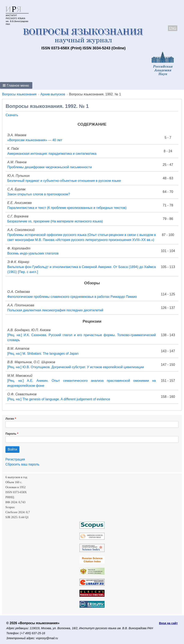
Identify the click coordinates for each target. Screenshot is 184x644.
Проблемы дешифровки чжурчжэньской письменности (50, 167)
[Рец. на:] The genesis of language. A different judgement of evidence (59, 399)
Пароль (11, 434)
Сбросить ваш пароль (22, 464)
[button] (16, 85)
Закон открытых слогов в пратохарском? (39, 194)
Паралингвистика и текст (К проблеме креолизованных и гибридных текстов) (67, 208)
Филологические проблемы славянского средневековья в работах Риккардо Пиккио (72, 297)
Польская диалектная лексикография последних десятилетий (55, 310)
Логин (10, 419)
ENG (173, 28)
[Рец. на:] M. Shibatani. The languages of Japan (43, 354)
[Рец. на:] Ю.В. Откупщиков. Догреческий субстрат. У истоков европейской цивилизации (76, 367)
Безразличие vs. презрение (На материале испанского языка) (55, 221)
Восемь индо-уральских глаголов (33, 253)
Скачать (12, 115)
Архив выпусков (53, 94)
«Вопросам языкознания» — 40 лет (35, 140)
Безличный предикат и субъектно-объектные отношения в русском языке (64, 181)
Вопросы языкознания (19, 94)
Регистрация (15, 459)
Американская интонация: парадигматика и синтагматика (52, 154)
